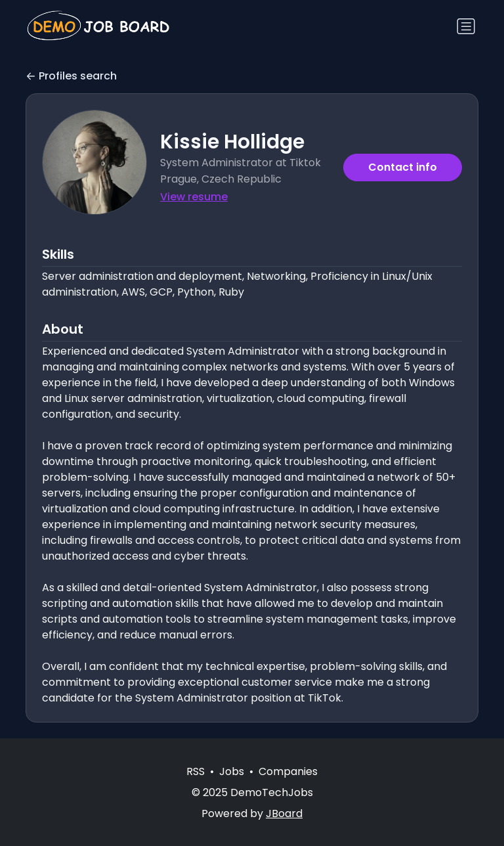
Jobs (232, 771)
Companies (288, 771)
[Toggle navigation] (466, 26)
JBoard (284, 813)
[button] (94, 162)
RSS (196, 771)
